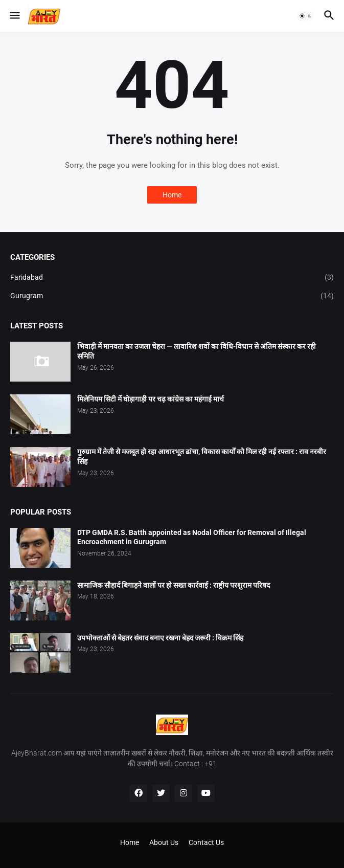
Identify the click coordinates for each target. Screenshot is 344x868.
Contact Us (206, 842)
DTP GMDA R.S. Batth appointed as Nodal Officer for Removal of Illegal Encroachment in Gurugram (192, 537)
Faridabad (172, 278)
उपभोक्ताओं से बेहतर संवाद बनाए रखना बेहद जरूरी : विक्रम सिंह (160, 638)
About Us (164, 842)
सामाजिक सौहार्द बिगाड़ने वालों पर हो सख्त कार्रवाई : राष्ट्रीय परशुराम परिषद (174, 585)
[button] (14, 16)
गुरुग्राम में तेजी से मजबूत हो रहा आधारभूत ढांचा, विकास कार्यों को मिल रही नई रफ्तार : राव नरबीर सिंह (202, 457)
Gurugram (172, 296)
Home (172, 195)
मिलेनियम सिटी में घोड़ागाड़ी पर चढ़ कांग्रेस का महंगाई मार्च (151, 399)
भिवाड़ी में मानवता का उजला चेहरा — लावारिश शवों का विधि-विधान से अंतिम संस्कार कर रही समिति (197, 351)
